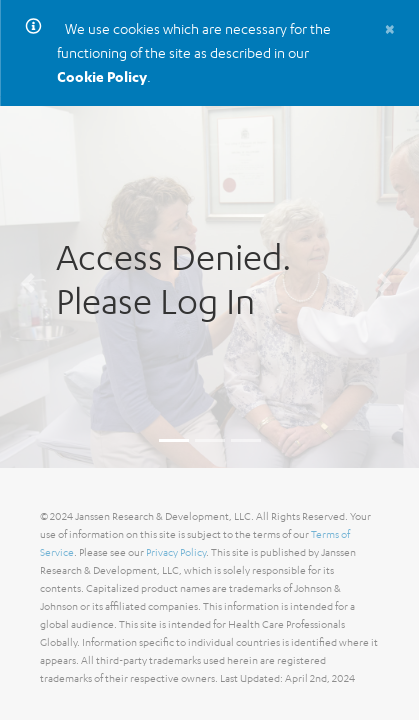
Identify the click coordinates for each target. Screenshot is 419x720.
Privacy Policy (176, 552)
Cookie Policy (102, 76)
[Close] (390, 28)
